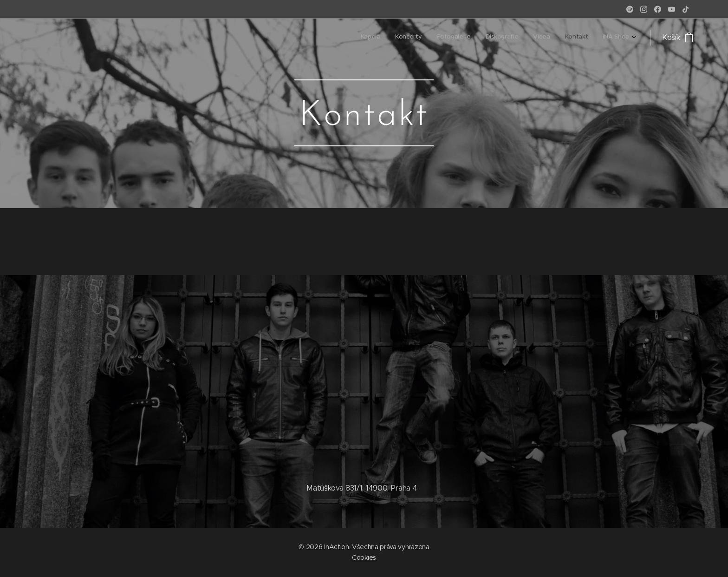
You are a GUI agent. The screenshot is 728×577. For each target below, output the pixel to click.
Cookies (364, 557)
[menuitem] (543, 38)
